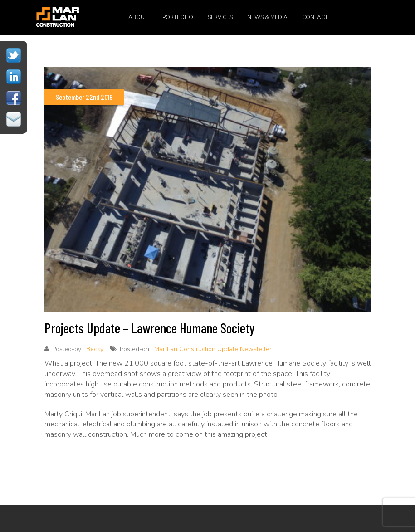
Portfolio (178, 17)
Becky (95, 349)
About (138, 17)
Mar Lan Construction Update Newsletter (213, 349)
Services (220, 17)
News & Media (267, 17)
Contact (315, 17)
